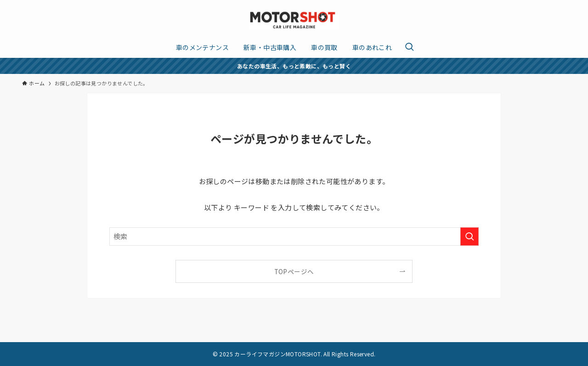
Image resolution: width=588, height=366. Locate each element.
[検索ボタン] (409, 47)
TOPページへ (294, 271)
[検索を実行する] (469, 236)
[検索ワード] (294, 236)
